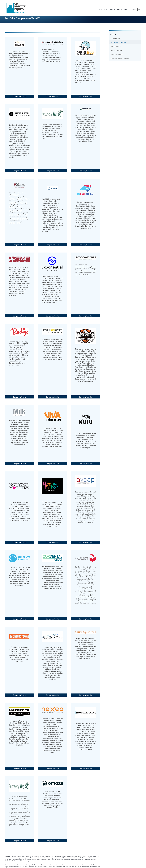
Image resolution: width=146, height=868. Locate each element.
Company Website (19, 96)
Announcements (117, 54)
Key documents (117, 50)
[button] (139, 9)
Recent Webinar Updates (120, 59)
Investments (115, 38)
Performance (116, 46)
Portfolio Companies (119, 42)
